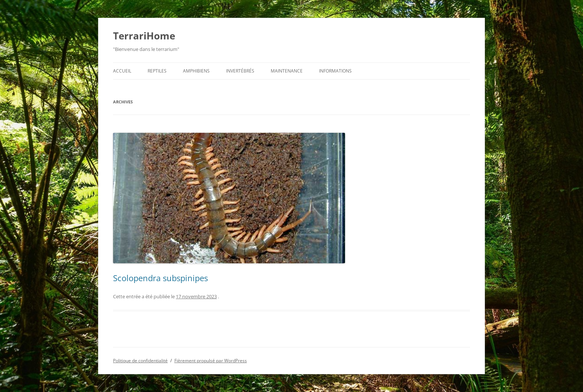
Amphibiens (196, 71)
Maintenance (287, 71)
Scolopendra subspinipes (160, 278)
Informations (335, 71)
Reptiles (157, 71)
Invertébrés (240, 71)
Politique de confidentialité (140, 361)
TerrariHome (144, 36)
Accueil (122, 71)
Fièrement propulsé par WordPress (211, 361)
